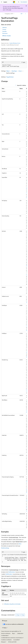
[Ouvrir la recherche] (19, 2)
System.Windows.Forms (15, 43)
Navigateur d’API (9, 14)
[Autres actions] (25, 14)
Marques (3, 642)
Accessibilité (16, 640)
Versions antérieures (6, 633)
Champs (4, 29)
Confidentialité (4, 635)
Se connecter (24, 2)
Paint (20, 544)
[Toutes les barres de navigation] (3, 14)
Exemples (4, 31)
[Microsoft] (14, 2)
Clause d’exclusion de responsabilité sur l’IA (11, 631)
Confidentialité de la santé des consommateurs (12, 638)
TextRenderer (12, 572)
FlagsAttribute (10, 77)
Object (8, 71)
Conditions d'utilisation (6, 640)
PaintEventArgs (5, 548)
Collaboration (20, 633)
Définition (5, 27)
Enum (20, 71)
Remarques (5, 33)
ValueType (14, 71)
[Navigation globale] (1, 2)
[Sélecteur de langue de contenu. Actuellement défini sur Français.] (5, 621)
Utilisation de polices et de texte (12, 604)
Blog (13, 633)
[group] (14, 308)
